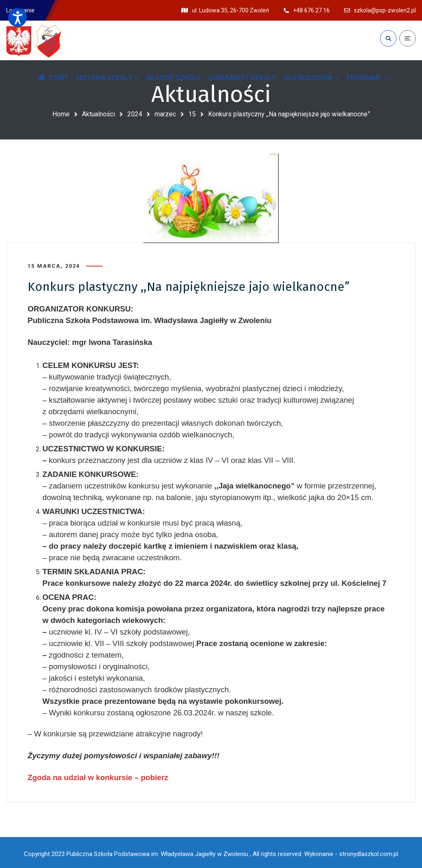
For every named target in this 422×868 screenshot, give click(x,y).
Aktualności (98, 114)
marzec (165, 114)
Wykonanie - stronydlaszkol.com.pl (351, 851)
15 (192, 114)
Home (61, 114)
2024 (135, 114)
